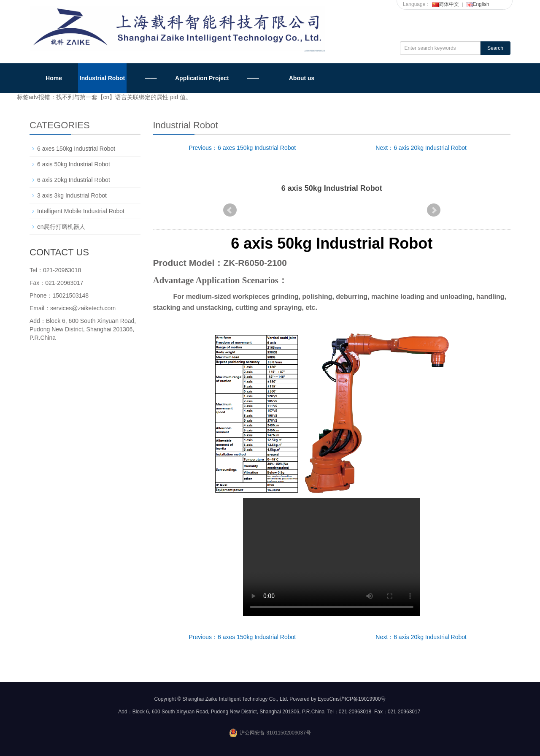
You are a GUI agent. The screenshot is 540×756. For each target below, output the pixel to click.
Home (54, 78)
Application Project (202, 78)
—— (151, 78)
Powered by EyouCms (314, 699)
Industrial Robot (102, 78)
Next (434, 210)
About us (302, 78)
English (477, 4)
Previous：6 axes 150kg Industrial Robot (243, 148)
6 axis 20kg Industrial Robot (74, 180)
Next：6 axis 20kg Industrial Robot (421, 148)
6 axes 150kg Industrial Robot (76, 149)
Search (495, 48)
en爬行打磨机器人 (61, 227)
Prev (230, 210)
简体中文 (445, 4)
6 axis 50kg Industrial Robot (74, 164)
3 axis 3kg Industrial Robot (72, 195)
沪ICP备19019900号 (363, 699)
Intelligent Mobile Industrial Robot (81, 211)
